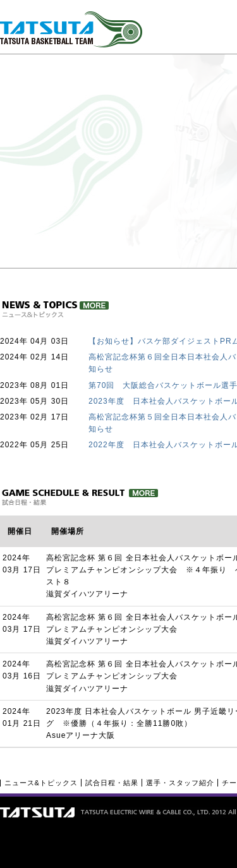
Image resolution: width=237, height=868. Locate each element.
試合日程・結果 (112, 783)
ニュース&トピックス (41, 783)
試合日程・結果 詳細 (79, 497)
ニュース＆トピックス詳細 (55, 310)
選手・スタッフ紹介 (180, 783)
